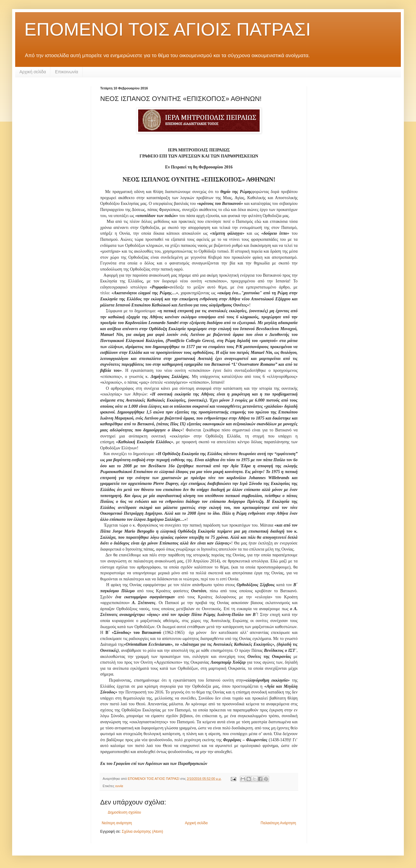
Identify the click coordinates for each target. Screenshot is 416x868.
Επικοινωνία (66, 72)
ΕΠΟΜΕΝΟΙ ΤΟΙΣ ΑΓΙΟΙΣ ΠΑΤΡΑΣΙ (167, 29)
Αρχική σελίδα (33, 72)
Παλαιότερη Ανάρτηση (278, 823)
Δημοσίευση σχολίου (124, 812)
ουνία (119, 786)
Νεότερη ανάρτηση (117, 823)
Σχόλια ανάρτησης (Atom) (142, 832)
